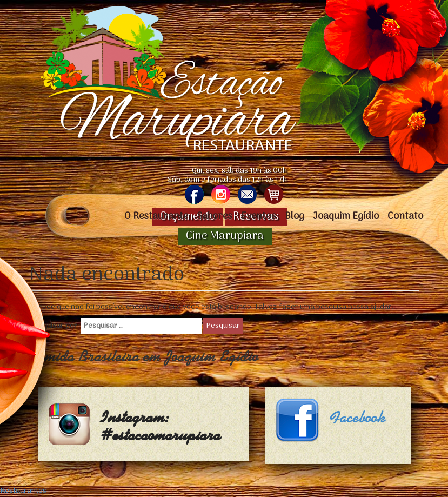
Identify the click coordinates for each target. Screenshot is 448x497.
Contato (405, 216)
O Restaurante (156, 216)
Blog (295, 216)
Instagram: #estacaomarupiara (161, 426)
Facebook (358, 418)
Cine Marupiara (225, 236)
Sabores (215, 216)
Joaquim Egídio (346, 216)
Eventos (259, 216)
